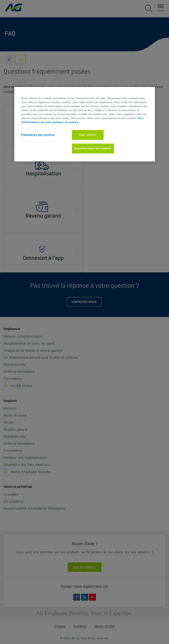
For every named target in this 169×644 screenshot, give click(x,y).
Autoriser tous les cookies (93, 148)
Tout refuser (88, 135)
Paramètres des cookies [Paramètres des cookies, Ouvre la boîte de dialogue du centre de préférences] (38, 135)
